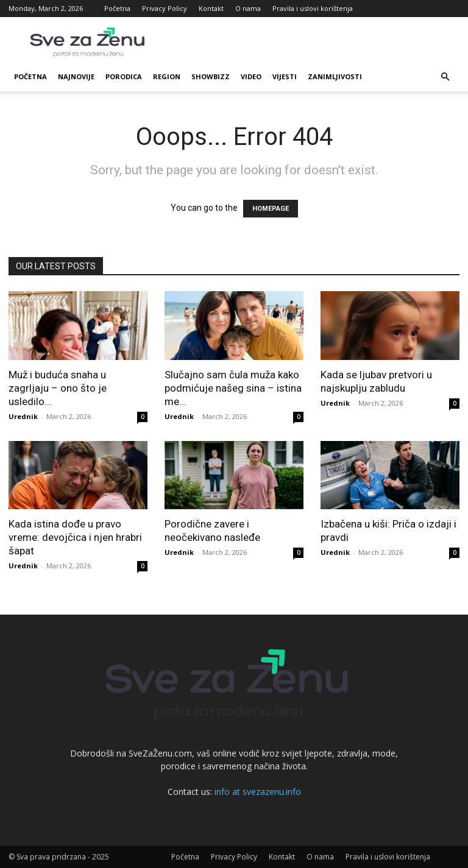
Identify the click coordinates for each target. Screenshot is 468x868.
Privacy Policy (165, 8)
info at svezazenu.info (258, 792)
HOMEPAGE (271, 209)
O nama (248, 8)
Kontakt (211, 8)
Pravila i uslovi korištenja (313, 8)
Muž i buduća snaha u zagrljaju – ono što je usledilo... (58, 388)
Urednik (23, 416)
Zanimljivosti (335, 76)
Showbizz (211, 76)
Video (251, 76)
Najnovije (76, 76)
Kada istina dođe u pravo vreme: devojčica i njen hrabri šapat (75, 537)
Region (167, 76)
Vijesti (285, 76)
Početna (117, 8)
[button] (445, 77)
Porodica (124, 76)
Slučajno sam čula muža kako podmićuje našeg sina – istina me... (233, 388)
